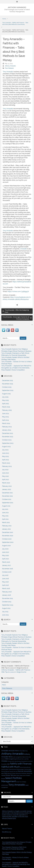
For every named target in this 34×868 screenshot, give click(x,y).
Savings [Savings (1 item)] (3, 778)
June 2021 (5, 513)
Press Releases (9, 68)
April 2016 (5, 585)
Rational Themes (7, 829)
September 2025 (8, 390)
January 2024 (7, 430)
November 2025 (8, 384)
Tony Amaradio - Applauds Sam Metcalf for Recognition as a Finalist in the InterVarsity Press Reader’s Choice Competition (16, 654)
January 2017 (6, 565)
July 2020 (5, 549)
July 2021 (5, 509)
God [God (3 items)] (6, 773)
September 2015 (8, 605)
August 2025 (6, 394)
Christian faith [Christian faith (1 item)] (11, 761)
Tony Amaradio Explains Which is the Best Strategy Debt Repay (17, 853)
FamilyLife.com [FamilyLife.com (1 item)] (27, 767)
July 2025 (5, 397)
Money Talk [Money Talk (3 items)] (9, 775)
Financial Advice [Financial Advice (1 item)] (13, 769)
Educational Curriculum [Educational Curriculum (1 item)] (27, 761)
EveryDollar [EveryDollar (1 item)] (4, 764)
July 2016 (5, 575)
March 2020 (6, 562)
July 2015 (5, 612)
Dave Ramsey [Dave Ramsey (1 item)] (18, 761)
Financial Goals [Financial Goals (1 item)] (28, 769)
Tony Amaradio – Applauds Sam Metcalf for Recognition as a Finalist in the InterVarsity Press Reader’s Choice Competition (16, 368)
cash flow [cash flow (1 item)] (26, 759)
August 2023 (6, 447)
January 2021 (6, 529)
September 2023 (8, 443)
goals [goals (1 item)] (3, 773)
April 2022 (5, 480)
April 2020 (5, 559)
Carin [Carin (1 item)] (23, 759)
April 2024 (5, 420)
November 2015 (7, 598)
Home (4, 19)
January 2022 (7, 489)
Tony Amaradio (8, 72)
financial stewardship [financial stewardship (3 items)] (25, 771)
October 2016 (7, 572)
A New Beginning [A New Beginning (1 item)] (23, 751)
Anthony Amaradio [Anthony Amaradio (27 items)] (13, 754)
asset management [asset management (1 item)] (18, 757)
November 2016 (7, 569)
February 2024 (7, 427)
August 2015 (6, 608)
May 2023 (5, 456)
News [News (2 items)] (15, 775)
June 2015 (5, 615)
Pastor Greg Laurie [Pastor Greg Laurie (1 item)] (21, 775)
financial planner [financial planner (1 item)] (5, 771)
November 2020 (8, 536)
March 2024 (6, 423)
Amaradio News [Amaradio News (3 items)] (14, 751)
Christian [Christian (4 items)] (4, 761)
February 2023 (7, 466)
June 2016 (5, 579)
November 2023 (8, 437)
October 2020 (7, 539)
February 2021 (7, 526)
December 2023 (7, 433)
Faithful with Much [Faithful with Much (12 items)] (11, 767)
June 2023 (5, 453)
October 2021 (7, 499)
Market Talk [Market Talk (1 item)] (29, 773)
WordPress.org (7, 832)
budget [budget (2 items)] (11, 759)
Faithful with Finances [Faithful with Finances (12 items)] (21, 764)
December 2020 (8, 532)
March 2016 (6, 588)
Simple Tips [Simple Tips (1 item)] (19, 782)
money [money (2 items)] (3, 775)
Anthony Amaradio (10, 66)
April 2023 (5, 460)
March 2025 (6, 407)
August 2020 (6, 546)
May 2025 (5, 400)
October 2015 (7, 602)
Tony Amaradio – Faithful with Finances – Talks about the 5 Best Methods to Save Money (15, 23)
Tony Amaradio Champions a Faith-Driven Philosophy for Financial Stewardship (14, 848)
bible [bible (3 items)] (7, 759)
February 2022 (7, 486)
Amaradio (23, 249)
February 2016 (7, 592)
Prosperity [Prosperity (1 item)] (28, 775)
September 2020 (8, 542)
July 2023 (5, 450)
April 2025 (5, 404)
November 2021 (7, 496)
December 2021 (7, 493)
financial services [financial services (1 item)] (13, 771)
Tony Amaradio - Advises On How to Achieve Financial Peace (15, 858)
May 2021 (5, 516)
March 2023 (6, 463)
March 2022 (6, 483)
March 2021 (6, 522)
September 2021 (8, 503)
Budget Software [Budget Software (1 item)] (17, 759)
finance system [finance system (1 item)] (5, 769)
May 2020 (5, 555)
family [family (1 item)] (22, 767)
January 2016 (6, 595)
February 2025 (7, 410)
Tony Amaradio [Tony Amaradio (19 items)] (17, 785)
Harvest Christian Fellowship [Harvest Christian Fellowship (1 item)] (14, 773)
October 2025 (7, 387)
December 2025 (7, 380)
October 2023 (7, 440)
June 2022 (5, 473)
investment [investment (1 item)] (24, 773)
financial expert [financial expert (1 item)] (20, 769)
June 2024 (6, 414)
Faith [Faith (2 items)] (8, 764)
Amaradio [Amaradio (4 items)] (5, 751)
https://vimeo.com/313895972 (18, 292)
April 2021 (5, 519)
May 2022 (5, 476)
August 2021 (6, 506)
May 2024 (5, 417)
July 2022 (5, 470)
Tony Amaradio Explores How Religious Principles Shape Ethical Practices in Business (17, 843)
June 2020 (6, 552)
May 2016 (5, 582)
